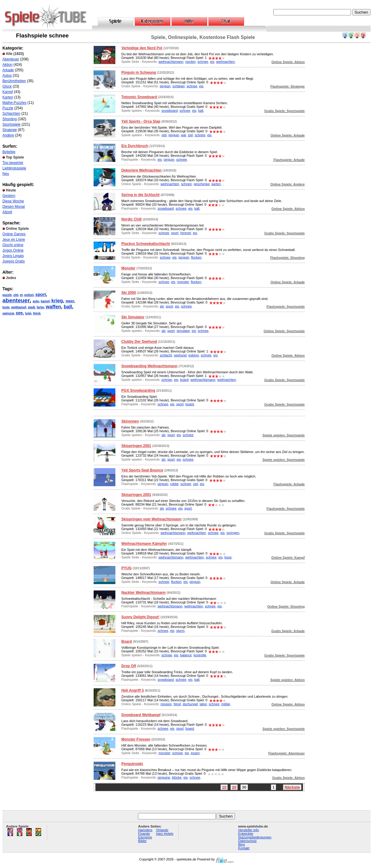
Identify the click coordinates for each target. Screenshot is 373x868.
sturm (180, 631)
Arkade (8, 70)
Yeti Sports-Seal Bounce (142, 470)
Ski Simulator (133, 317)
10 (224, 787)
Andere (8, 135)
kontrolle (200, 655)
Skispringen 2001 (136, 446)
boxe (228, 557)
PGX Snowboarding (138, 391)
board (184, 380)
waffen (53, 307)
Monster (129, 268)
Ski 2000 (129, 293)
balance (186, 655)
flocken (196, 257)
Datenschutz (248, 841)
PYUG (127, 568)
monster (183, 282)
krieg (57, 301)
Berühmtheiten (14, 81)
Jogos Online (13, 250)
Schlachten (11, 114)
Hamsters (145, 830)
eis (212, 62)
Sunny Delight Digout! (140, 617)
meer (70, 301)
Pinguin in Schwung (139, 72)
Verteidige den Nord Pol (142, 48)
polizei (29, 295)
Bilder (142, 841)
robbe (174, 484)
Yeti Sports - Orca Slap (141, 121)
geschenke (202, 184)
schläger (179, 86)
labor (203, 704)
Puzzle (8, 108)
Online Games (14, 234)
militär (226, 704)
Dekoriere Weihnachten (141, 170)
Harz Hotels (164, 834)
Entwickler (246, 834)
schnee (203, 62)
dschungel (190, 704)
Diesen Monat (14, 207)
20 (234, 787)
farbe (40, 307)
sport (41, 294)
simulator (183, 331)
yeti (164, 135)
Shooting (10, 119)
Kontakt (244, 848)
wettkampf (19, 307)
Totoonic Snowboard (139, 97)
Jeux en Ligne (14, 240)
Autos (7, 76)
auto (36, 301)
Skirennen (130, 421)
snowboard (169, 111)
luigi (28, 313)
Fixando (144, 834)
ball (68, 307)
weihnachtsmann (171, 62)
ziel (16, 295)
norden (190, 62)
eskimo (194, 355)
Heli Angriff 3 (133, 690)
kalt (201, 111)
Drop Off (129, 666)
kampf (45, 301)
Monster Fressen (136, 739)
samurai (8, 313)
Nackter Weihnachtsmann (144, 593)
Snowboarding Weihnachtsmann (150, 366)
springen (233, 533)
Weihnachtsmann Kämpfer (144, 544)
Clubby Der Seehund (139, 342)
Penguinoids (132, 764)
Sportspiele (11, 124)
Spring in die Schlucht (141, 195)
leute (6, 307)
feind (37, 313)
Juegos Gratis (14, 261)
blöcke (177, 777)
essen (195, 753)
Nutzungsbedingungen (255, 837)
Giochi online (13, 245)
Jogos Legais (13, 256)
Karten (8, 97)
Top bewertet (13, 163)
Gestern (9, 196)
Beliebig (9, 152)
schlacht (166, 355)
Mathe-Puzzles (14, 103)
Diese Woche (13, 201)
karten (216, 184)
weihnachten (226, 62)
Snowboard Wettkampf (141, 715)
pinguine (164, 777)
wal (183, 135)
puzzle (7, 295)
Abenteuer (11, 59)
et (21, 295)
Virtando (162, 830)
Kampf (8, 92)
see (19, 313)
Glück (7, 86)
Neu (6, 174)
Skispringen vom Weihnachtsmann (151, 519)
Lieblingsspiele (14, 168)
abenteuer (16, 300)
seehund (180, 355)
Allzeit (7, 212)
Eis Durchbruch (135, 146)
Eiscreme (145, 837)
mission (166, 704)
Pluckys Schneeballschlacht (146, 244)
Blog (242, 844)
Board (127, 641)
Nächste (292, 787)
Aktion (7, 65)
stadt (31, 307)
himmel (186, 233)
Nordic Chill (132, 219)
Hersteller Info (249, 830)
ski (162, 306)
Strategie (10, 130)
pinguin (165, 86)
